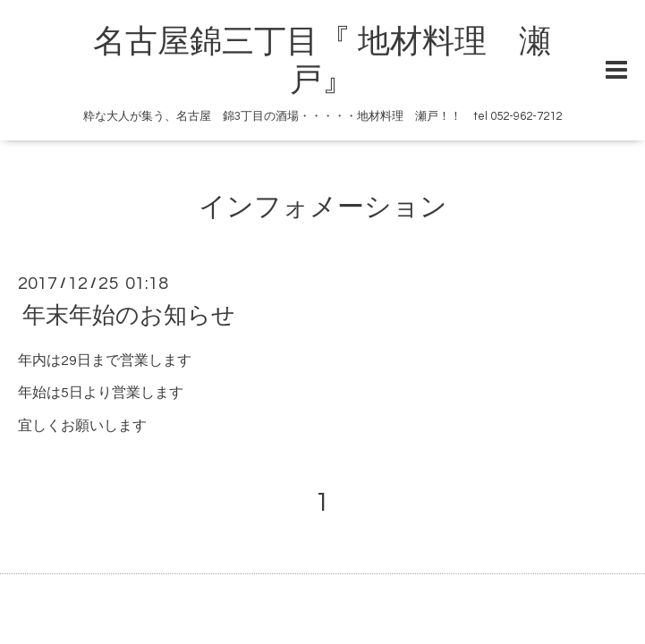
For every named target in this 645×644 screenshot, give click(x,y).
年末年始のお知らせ (129, 315)
